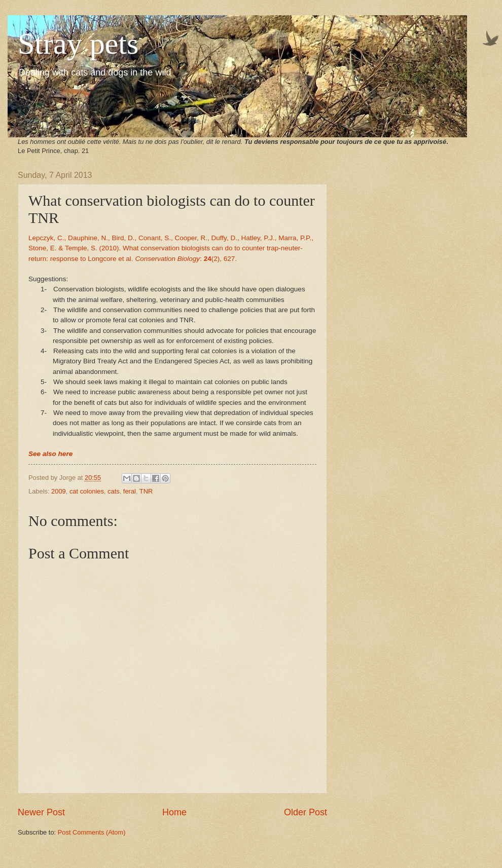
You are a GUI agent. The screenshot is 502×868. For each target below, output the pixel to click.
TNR (146, 491)
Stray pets (78, 44)
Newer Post (41, 812)
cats (114, 491)
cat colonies (87, 491)
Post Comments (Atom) (92, 832)
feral (130, 491)
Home (174, 812)
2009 (59, 491)
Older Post (306, 812)
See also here (50, 454)
